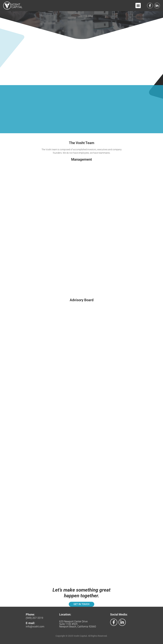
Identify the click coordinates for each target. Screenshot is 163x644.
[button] (138, 5)
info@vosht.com (35, 627)
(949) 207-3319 (34, 618)
